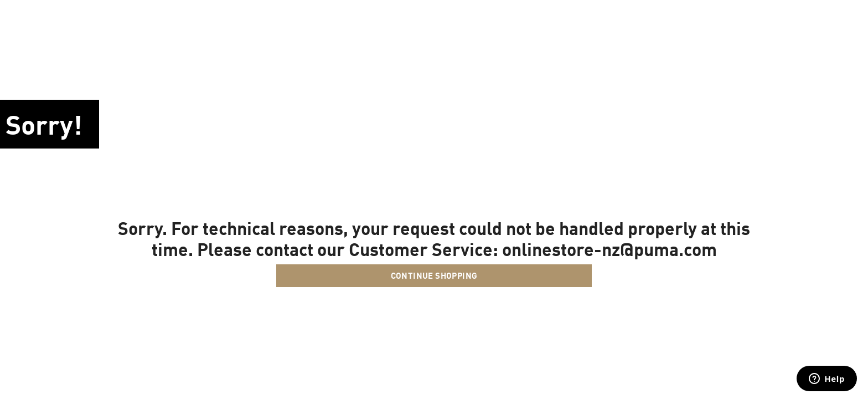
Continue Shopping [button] (434, 275)
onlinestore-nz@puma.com (609, 249)
